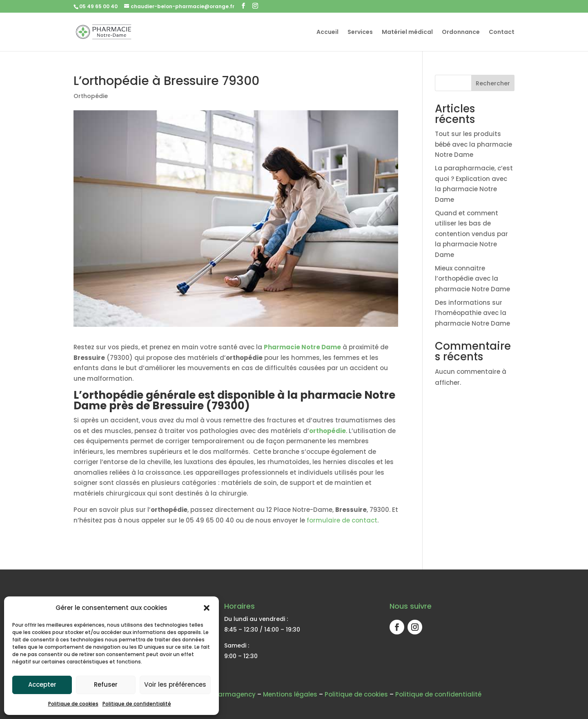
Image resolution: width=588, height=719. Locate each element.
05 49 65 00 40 (98, 6)
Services (360, 32)
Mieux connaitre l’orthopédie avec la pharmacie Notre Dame (472, 279)
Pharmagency (233, 694)
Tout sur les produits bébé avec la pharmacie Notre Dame (473, 144)
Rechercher (493, 83)
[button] (207, 608)
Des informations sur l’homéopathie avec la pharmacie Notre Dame (472, 313)
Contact (502, 32)
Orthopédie (91, 96)
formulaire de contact (342, 520)
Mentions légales (290, 694)
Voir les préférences (175, 684)
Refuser (106, 684)
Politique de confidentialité (137, 704)
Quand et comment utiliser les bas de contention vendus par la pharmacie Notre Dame (471, 234)
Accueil (327, 32)
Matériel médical (407, 32)
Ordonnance (461, 32)
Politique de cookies (73, 704)
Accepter (42, 684)
